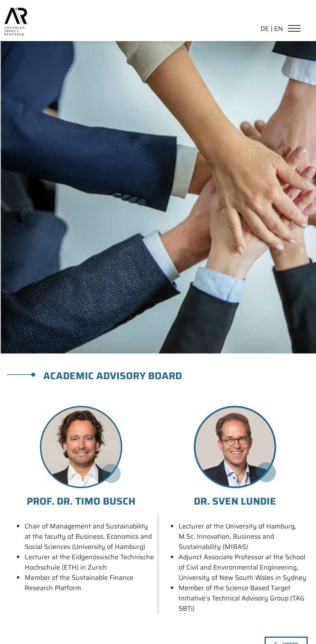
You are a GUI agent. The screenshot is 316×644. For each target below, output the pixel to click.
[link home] (16, 13)
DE (265, 29)
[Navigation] (296, 29)
